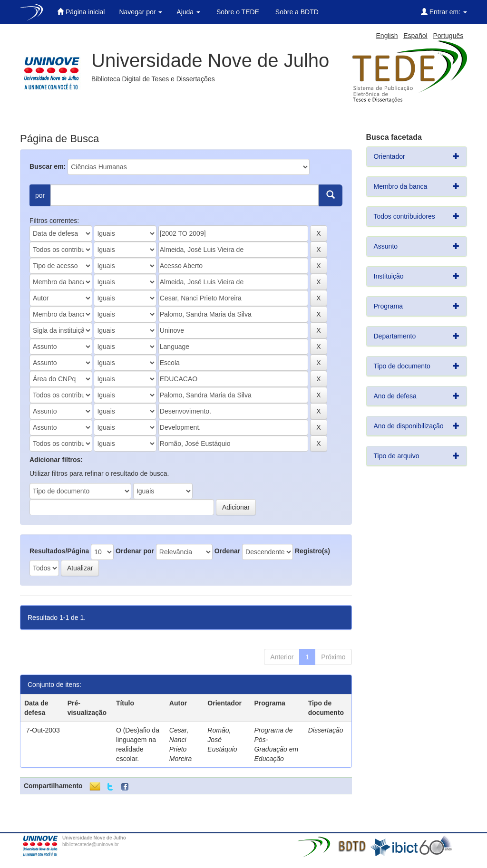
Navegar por (141, 12)
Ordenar (227, 551)
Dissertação (326, 730)
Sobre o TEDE (237, 12)
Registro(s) (312, 551)
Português (448, 36)
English (387, 36)
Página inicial (81, 12)
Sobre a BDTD (296, 12)
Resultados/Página (59, 551)
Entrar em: (444, 12)
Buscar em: (48, 166)
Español (415, 36)
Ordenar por (135, 551)
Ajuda (188, 12)
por (40, 195)
